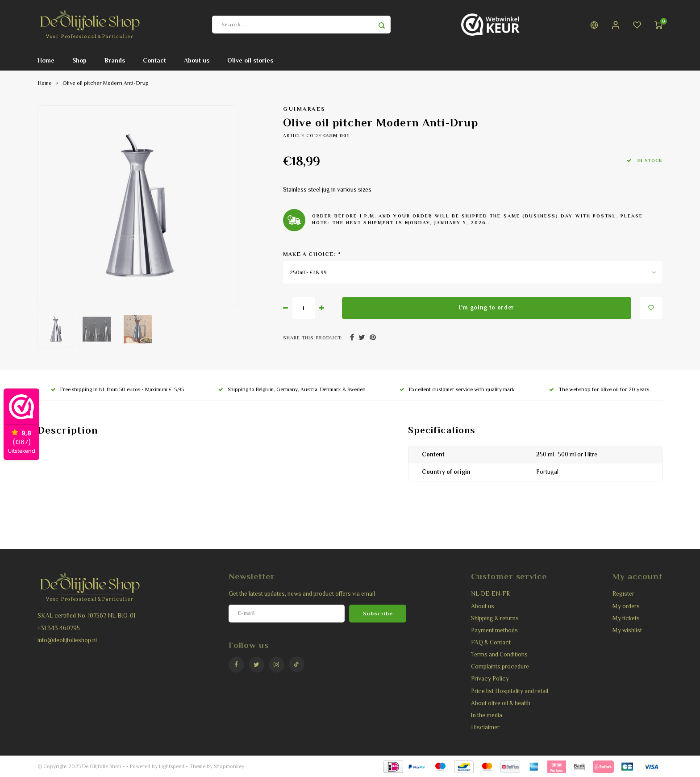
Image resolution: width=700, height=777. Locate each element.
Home (46, 60)
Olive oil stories (250, 60)
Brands (115, 60)
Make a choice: (312, 254)
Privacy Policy (490, 679)
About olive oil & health (501, 703)
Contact (154, 60)
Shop (79, 60)
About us (197, 60)
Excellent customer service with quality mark (457, 389)
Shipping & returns (495, 618)
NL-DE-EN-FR (490, 594)
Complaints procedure (500, 666)
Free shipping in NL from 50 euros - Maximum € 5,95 (117, 389)
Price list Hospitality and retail (510, 691)
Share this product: (313, 338)
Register (623, 594)
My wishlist (627, 630)
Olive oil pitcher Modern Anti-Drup (106, 83)
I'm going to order (487, 307)
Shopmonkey (229, 766)
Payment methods (494, 630)
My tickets (626, 618)
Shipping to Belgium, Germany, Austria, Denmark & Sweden (292, 389)
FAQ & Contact (491, 642)
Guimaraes (304, 109)
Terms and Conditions (499, 654)
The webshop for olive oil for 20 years (599, 389)
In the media (487, 715)
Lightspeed (172, 766)
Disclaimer (485, 727)
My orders (626, 606)
